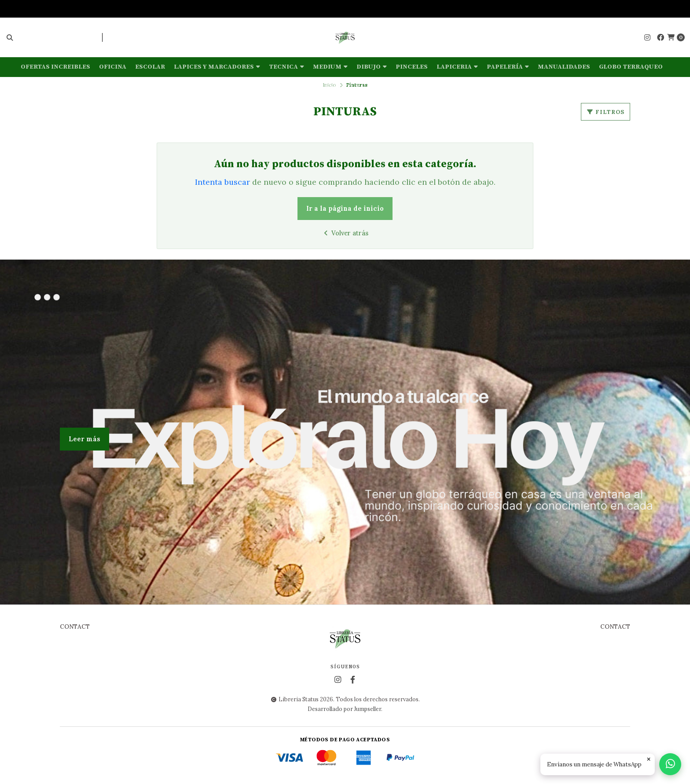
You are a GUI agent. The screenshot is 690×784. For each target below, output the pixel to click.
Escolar (150, 67)
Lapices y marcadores (217, 67)
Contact (75, 627)
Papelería (508, 67)
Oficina (113, 67)
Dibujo (372, 67)
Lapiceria (457, 67)
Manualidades (564, 67)
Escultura (345, 87)
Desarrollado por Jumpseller (344, 709)
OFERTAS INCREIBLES (55, 67)
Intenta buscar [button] (222, 182)
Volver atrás (345, 233)
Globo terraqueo (631, 67)
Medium (330, 67)
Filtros (606, 112)
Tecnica (286, 67)
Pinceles (412, 67)
